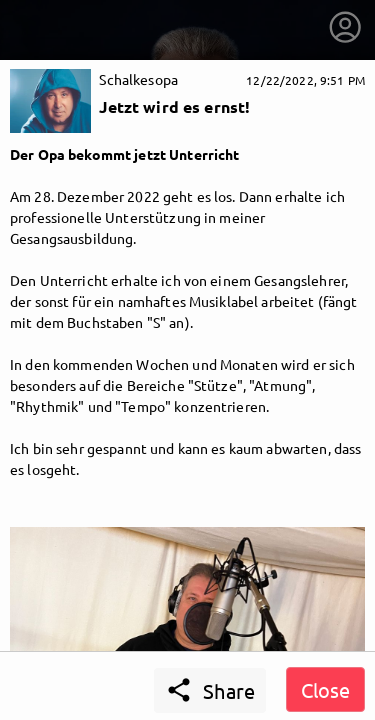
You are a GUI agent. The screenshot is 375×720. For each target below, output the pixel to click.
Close (325, 689)
